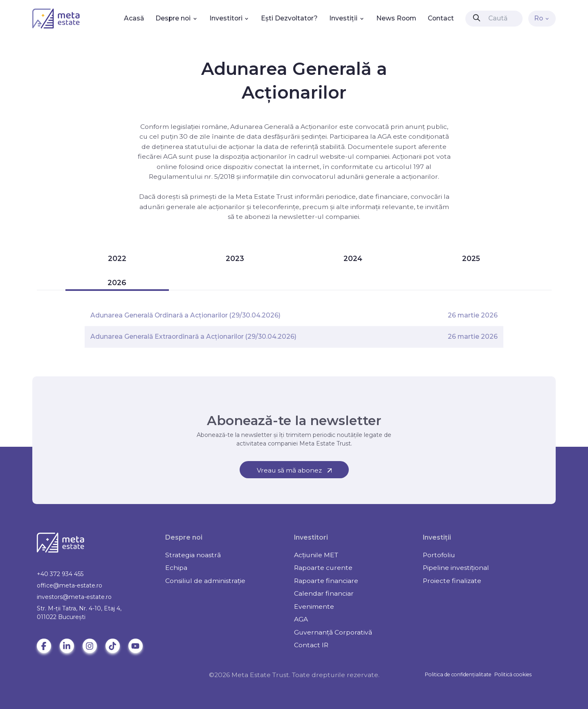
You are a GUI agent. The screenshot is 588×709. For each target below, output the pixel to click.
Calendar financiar (324, 593)
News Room (396, 18)
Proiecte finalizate (452, 581)
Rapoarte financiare (326, 581)
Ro (542, 18)
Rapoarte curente (323, 568)
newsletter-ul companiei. (320, 217)
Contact (441, 18)
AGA (301, 619)
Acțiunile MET (316, 555)
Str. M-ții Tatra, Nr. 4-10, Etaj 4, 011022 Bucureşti (79, 613)
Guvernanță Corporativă (333, 632)
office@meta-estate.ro (70, 585)
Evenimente (314, 607)
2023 (235, 258)
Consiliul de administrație (205, 581)
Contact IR (311, 645)
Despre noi (177, 18)
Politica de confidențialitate (458, 674)
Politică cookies (513, 674)
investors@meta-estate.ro (74, 597)
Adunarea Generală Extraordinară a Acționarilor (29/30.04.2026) (193, 336)
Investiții (347, 18)
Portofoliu (439, 555)
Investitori (230, 18)
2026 (117, 282)
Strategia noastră (193, 555)
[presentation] (477, 18)
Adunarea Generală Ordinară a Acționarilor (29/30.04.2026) (185, 315)
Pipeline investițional (456, 568)
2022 (117, 258)
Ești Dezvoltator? (289, 18)
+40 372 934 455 (60, 574)
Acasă (134, 18)
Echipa (176, 568)
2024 (353, 258)
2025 (471, 258)
